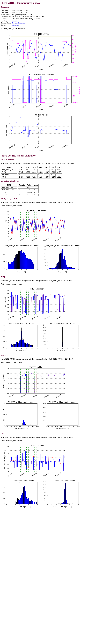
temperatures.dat (18, 23)
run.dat (15, 21)
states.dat (16, 25)
